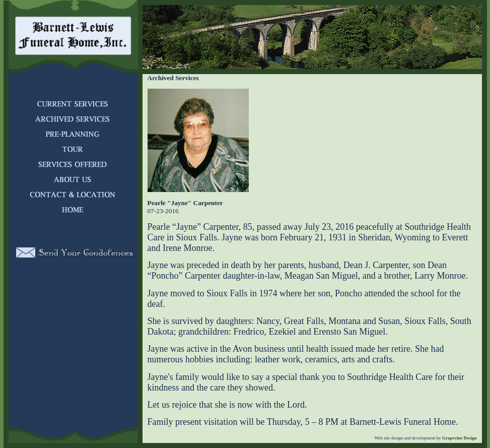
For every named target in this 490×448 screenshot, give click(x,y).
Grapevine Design (459, 438)
